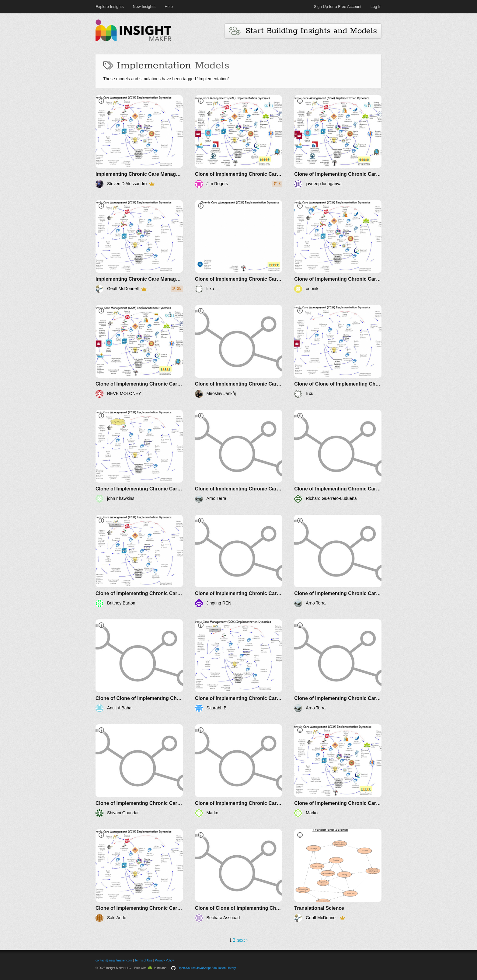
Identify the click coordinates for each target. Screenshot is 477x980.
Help (169, 7)
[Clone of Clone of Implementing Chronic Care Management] (338, 351)
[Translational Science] (338, 876)
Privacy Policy (164, 960)
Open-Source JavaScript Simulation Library (207, 968)
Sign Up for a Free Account (338, 7)
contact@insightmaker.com (114, 960)
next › (242, 940)
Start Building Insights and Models (303, 31)
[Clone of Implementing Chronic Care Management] (239, 142)
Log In (376, 7)
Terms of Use (143, 960)
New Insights (144, 7)
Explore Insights (110, 7)
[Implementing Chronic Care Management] (139, 142)
